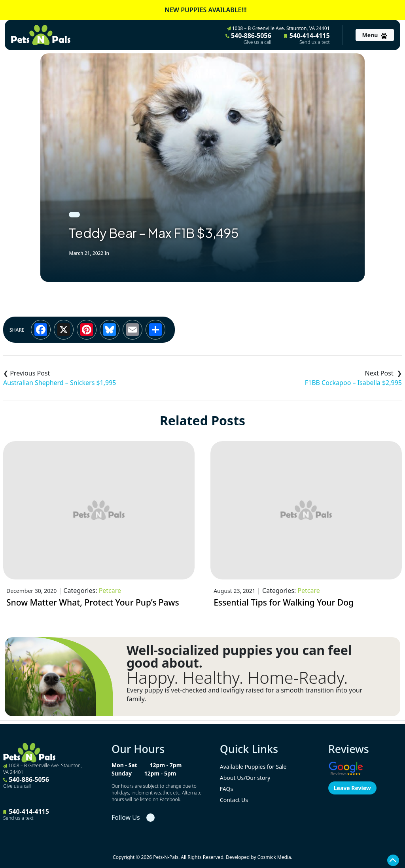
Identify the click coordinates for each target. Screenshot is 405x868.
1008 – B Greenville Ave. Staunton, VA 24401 (278, 28)
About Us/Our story (245, 778)
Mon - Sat (124, 765)
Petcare (110, 591)
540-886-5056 (248, 38)
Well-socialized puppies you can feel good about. (239, 657)
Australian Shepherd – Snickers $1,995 (60, 383)
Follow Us (126, 817)
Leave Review (352, 788)
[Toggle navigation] (375, 35)
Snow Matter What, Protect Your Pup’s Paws (93, 602)
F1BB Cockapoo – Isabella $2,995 (353, 383)
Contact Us (234, 800)
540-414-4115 (307, 38)
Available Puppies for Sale (253, 767)
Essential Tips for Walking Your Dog (284, 602)
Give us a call (257, 42)
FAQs (226, 789)
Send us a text (315, 42)
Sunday (122, 773)
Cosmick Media (274, 857)
